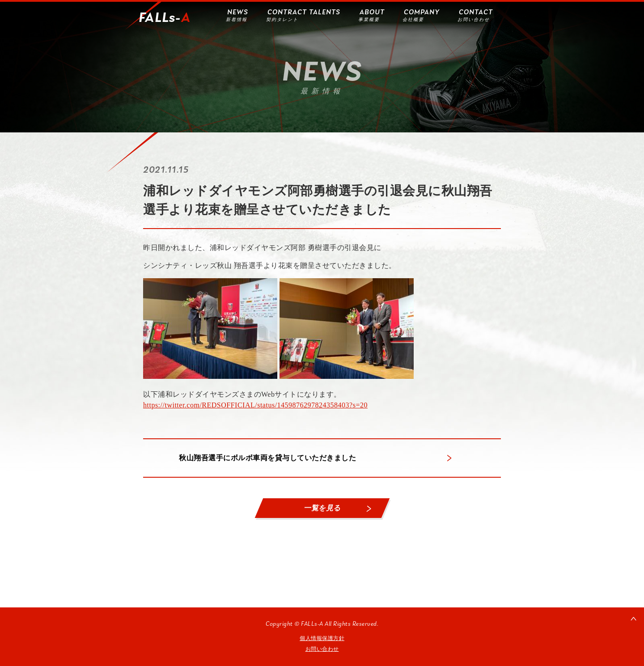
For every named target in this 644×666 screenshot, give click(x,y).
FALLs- (165, 18)
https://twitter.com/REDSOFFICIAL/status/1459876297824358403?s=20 (255, 405)
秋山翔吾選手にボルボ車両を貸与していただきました (267, 458)
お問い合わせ (322, 649)
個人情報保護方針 (322, 638)
